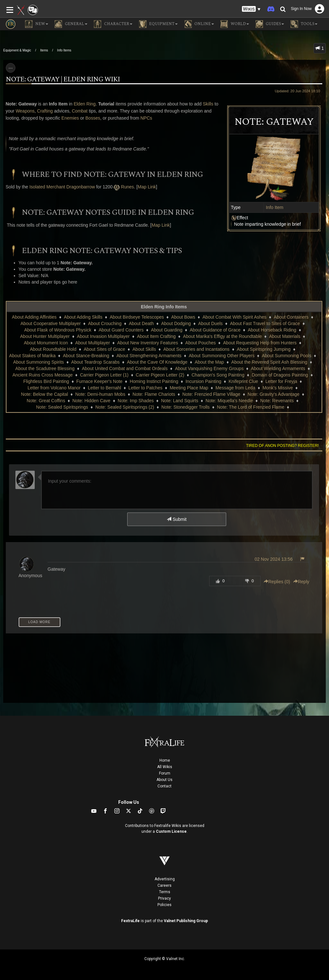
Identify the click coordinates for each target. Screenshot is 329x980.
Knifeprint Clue (243, 381)
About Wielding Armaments (278, 368)
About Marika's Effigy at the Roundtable (222, 336)
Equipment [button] (158, 24)
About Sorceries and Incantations (196, 349)
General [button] (71, 24)
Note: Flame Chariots (154, 394)
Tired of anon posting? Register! (282, 446)
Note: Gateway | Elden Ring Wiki (63, 80)
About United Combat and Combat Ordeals (125, 368)
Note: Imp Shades (136, 401)
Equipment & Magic (17, 50)
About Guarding (167, 330)
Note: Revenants (277, 401)
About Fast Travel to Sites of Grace (265, 323)
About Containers (291, 317)
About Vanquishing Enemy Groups (209, 368)
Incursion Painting (203, 381)
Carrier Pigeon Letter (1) (104, 375)
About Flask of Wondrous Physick (58, 330)
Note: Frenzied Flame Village (211, 394)
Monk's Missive (278, 388)
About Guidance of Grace (215, 330)
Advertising (165, 879)
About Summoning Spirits (39, 362)
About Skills (144, 349)
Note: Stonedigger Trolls (185, 407)
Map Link (147, 187)
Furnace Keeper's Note (100, 381)
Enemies (70, 118)
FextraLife (130, 921)
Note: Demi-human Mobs (100, 394)
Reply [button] (301, 582)
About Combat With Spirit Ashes (234, 317)
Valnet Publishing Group (186, 921)
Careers (164, 885)
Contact (164, 786)
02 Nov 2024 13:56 (273, 559)
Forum (165, 773)
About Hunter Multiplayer (45, 336)
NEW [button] (37, 24)
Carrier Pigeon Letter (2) (160, 375)
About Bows (183, 317)
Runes (127, 187)
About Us (164, 780)
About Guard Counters (121, 330)
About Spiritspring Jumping (264, 349)
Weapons (25, 111)
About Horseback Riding (272, 330)
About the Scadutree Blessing (45, 368)
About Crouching (105, 323)
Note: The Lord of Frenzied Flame (251, 407)
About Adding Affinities (34, 317)
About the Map (209, 362)
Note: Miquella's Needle (229, 401)
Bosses (93, 118)
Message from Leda (236, 388)
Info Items (64, 50)
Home (165, 760)
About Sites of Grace (104, 349)
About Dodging (176, 323)
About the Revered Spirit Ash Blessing (269, 362)
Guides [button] (270, 24)
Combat (80, 111)
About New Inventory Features (148, 343)
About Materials (285, 336)
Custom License (171, 831)
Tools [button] (304, 24)
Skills (208, 104)
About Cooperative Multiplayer (51, 323)
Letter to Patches (146, 388)
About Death (141, 323)
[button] (251, 9)
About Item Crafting (156, 336)
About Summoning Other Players (222, 356)
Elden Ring (85, 104)
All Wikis (165, 767)
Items (44, 50)
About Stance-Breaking (86, 356)
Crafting (45, 111)
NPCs (146, 118)
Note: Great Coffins (46, 401)
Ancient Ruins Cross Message (43, 375)
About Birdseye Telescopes (137, 317)
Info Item (274, 207)
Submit (177, 519)
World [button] (235, 24)
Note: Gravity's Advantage (274, 394)
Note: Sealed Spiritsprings (62, 407)
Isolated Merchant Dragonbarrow (62, 187)
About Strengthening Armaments (149, 356)
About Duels (210, 323)
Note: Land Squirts (180, 401)
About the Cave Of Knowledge (157, 362)
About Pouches (201, 343)
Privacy (164, 898)
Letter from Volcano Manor (54, 388)
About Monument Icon (46, 343)
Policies (164, 905)
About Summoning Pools (287, 356)
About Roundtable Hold (53, 349)
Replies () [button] (277, 582)
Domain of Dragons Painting (280, 375)
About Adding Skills (83, 317)
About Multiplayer (93, 343)
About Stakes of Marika (32, 356)
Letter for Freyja (281, 381)
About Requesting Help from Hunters (260, 343)
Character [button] (113, 24)
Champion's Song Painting (218, 375)
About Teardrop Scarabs (96, 362)
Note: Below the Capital (44, 394)
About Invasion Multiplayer (103, 336)
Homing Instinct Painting (154, 381)
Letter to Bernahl (104, 388)
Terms (165, 892)
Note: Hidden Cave (91, 401)
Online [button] (199, 24)
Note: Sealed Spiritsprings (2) (125, 407)
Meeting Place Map (189, 388)
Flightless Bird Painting (46, 381)
